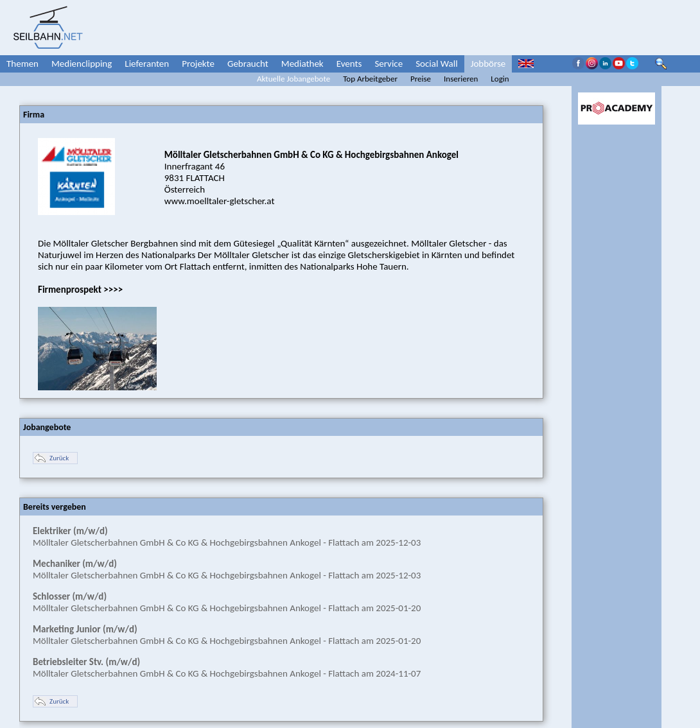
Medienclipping (82, 64)
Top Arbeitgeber (370, 79)
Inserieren (461, 79)
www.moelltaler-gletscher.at (220, 201)
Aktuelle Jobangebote (293, 79)
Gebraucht (248, 64)
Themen (22, 64)
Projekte (198, 64)
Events (349, 64)
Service (389, 64)
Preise (421, 79)
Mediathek (302, 64)
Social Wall (437, 64)
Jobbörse (488, 64)
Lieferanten (147, 64)
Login (500, 79)
